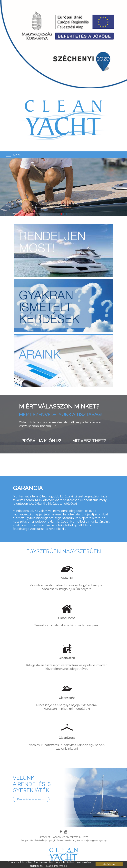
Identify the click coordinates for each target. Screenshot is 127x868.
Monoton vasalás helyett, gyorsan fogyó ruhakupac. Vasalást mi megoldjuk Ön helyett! (67, 577)
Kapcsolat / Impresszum (67, 837)
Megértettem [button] (109, 864)
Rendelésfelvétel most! (31, 799)
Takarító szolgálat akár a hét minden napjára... (67, 615)
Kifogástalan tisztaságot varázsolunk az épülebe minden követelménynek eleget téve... (67, 656)
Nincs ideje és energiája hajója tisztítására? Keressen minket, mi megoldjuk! (67, 696)
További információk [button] (56, 866)
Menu (14, 155)
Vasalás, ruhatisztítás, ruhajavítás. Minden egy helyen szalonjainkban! (67, 736)
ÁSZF (85, 837)
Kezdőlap (45, 837)
